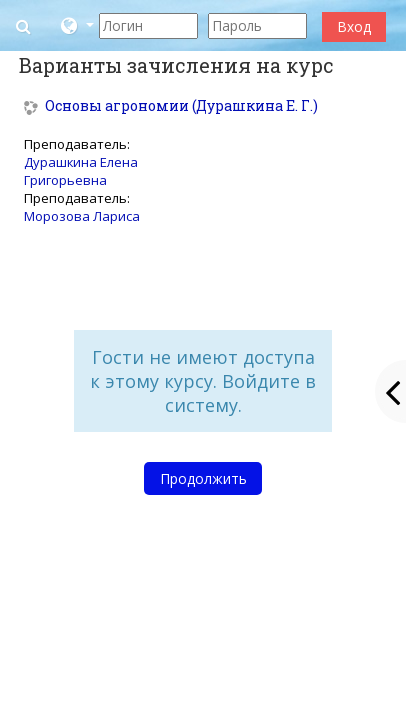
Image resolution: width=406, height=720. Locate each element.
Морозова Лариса (82, 216)
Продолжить (203, 478)
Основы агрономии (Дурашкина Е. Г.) (181, 106)
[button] (25, 26)
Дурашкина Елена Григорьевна (81, 171)
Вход (354, 26)
